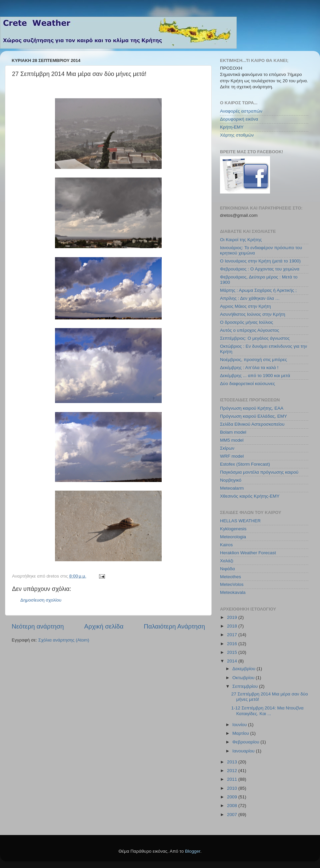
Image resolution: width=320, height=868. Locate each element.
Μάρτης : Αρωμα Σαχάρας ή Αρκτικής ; (258, 290)
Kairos (226, 545)
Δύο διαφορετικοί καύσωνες (247, 384)
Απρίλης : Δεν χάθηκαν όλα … (250, 298)
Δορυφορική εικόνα (239, 119)
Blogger (193, 851)
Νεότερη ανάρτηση (38, 626)
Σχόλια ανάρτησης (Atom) (64, 640)
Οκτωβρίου (244, 678)
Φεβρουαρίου (246, 742)
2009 (233, 797)
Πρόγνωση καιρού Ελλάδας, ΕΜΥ (253, 416)
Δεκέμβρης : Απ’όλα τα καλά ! (249, 368)
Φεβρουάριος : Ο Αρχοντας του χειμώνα (260, 269)
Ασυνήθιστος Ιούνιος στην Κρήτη (253, 314)
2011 (233, 779)
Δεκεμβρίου (244, 669)
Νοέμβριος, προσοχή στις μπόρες (253, 360)
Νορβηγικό (231, 480)
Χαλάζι (227, 561)
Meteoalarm (232, 488)
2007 (233, 815)
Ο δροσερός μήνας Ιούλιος (246, 322)
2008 (233, 806)
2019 (233, 617)
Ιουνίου (240, 725)
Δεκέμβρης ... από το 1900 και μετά (255, 376)
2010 (233, 788)
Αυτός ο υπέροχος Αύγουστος (250, 330)
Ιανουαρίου (244, 751)
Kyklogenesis (233, 529)
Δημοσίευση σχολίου (41, 600)
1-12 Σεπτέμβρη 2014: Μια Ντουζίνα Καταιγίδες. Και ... (267, 711)
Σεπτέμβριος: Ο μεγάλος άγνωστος (255, 338)
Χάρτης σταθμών (237, 135)
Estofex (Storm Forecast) (245, 464)
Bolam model (233, 432)
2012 (233, 771)
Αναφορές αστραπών (241, 111)
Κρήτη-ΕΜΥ (232, 127)
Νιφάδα (227, 569)
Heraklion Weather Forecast (248, 553)
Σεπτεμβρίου (246, 686)
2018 (233, 626)
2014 (233, 661)
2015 (233, 652)
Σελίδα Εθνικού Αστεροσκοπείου (252, 424)
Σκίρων (227, 448)
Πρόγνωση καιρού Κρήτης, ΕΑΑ (252, 408)
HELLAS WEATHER (240, 521)
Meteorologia (233, 537)
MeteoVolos (232, 584)
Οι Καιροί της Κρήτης (241, 240)
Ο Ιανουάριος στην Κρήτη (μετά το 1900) (260, 261)
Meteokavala (233, 592)
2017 (233, 635)
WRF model (232, 456)
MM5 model (232, 440)
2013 (233, 762)
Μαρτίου (241, 733)
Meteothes (230, 577)
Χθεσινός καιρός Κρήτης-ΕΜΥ (250, 496)
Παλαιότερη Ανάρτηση (174, 626)
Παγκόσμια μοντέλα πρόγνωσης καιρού (259, 472)
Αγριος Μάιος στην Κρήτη (245, 306)
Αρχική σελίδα (104, 626)
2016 (233, 644)
